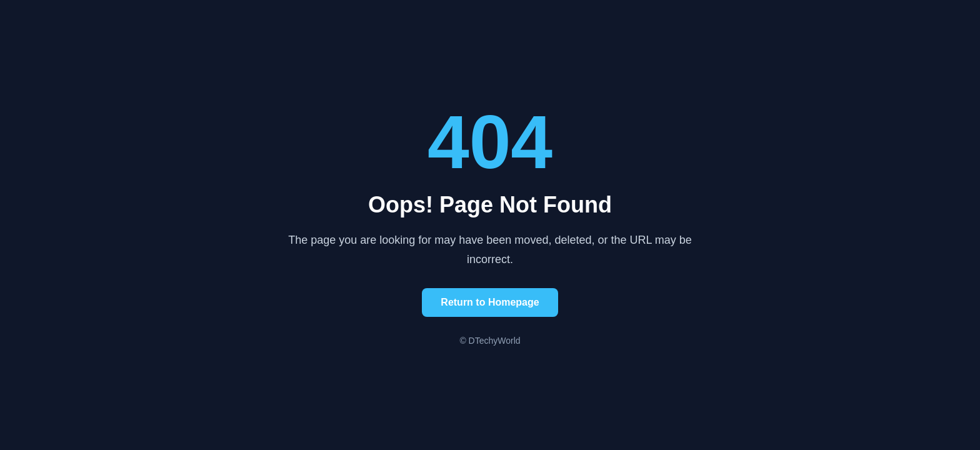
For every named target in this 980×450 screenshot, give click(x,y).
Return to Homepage (490, 302)
